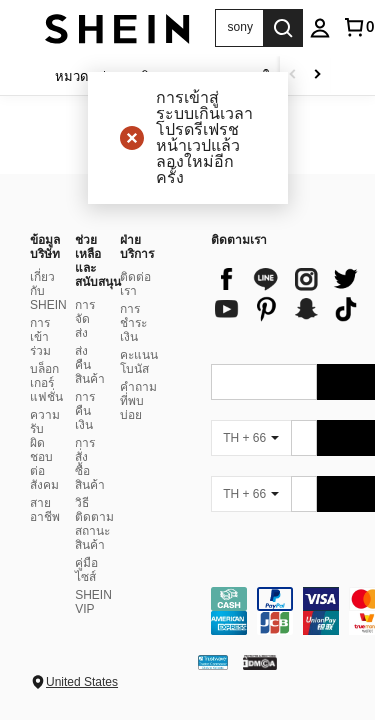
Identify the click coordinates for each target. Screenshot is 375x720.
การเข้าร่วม (40, 337)
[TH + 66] (251, 438)
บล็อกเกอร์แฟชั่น (46, 383)
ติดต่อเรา (135, 284)
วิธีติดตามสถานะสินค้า (94, 524)
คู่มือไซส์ (86, 570)
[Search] (283, 28)
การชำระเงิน (133, 323)
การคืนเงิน (85, 411)
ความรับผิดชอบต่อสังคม (45, 450)
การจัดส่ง (85, 319)
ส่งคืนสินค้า (90, 365)
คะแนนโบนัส (139, 362)
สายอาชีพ (45, 510)
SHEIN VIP (93, 602)
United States (82, 682)
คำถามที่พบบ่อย (138, 401)
